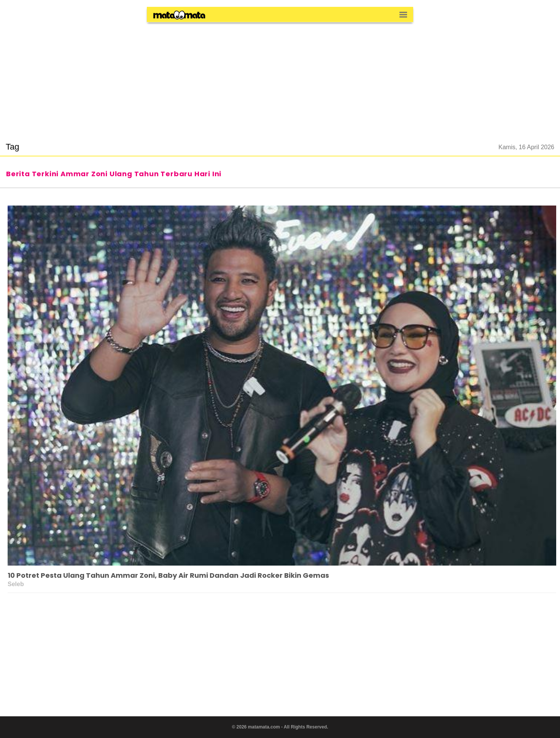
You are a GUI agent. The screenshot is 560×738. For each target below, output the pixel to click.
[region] (280, 78)
